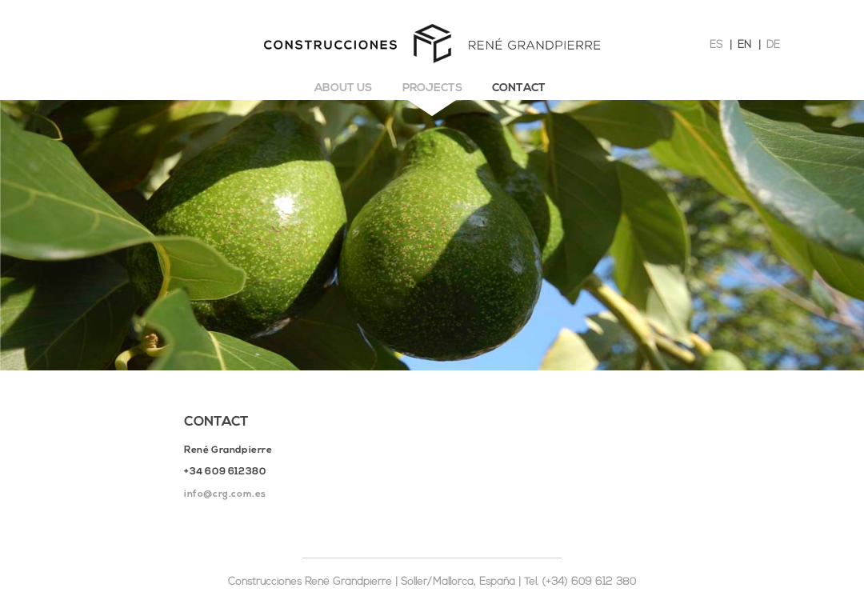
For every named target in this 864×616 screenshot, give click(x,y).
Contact (519, 88)
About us (343, 88)
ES (716, 45)
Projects (432, 88)
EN (744, 45)
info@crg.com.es (225, 494)
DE (773, 45)
